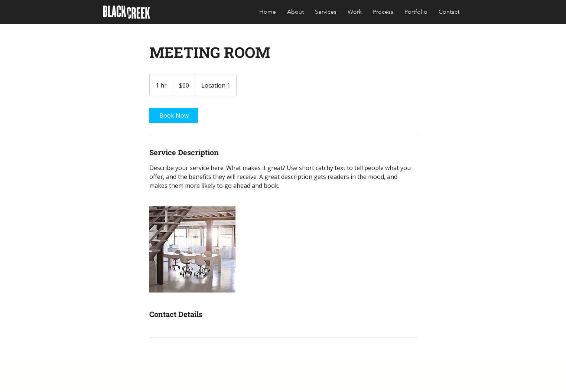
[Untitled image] (192, 249)
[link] (174, 115)
